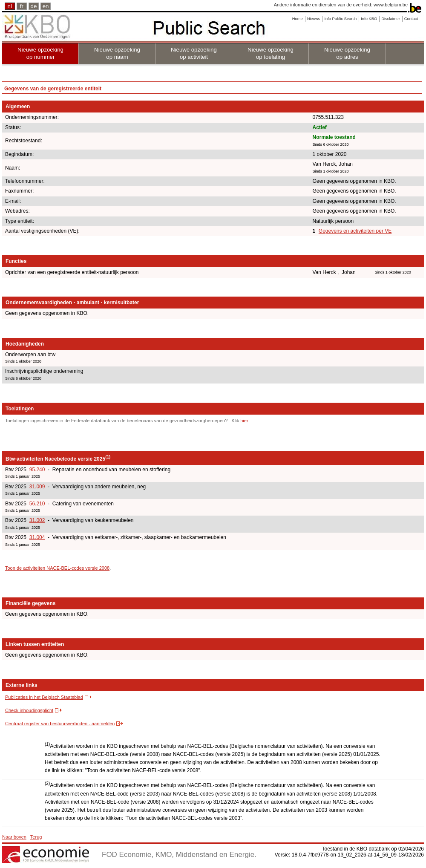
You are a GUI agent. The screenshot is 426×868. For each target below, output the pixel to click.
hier (244, 421)
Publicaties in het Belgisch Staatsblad (44, 697)
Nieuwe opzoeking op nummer (40, 53)
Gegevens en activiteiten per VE (355, 231)
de (34, 6)
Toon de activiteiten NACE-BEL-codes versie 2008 (57, 568)
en (46, 6)
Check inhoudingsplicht (29, 710)
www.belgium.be (391, 5)
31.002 (37, 520)
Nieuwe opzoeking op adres (347, 53)
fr (22, 6)
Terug (36, 837)
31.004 (37, 537)
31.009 (37, 487)
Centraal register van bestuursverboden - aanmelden (60, 724)
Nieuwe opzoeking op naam (117, 53)
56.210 (37, 504)
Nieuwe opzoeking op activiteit (194, 53)
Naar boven (14, 837)
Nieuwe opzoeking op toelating (271, 53)
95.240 (37, 470)
